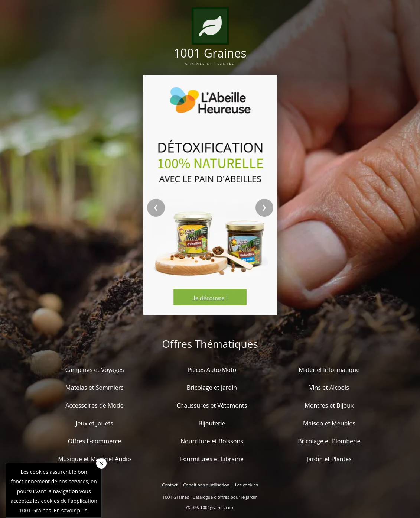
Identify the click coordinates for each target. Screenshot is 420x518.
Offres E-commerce (95, 441)
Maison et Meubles (329, 423)
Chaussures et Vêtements (212, 405)
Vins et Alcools (329, 388)
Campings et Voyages (94, 370)
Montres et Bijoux (329, 405)
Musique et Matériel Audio (95, 459)
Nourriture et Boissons (212, 441)
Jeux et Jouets (95, 423)
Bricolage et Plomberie (329, 441)
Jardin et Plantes (329, 459)
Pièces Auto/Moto (212, 370)
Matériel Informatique (329, 370)
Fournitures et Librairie (212, 459)
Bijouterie (212, 423)
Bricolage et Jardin (212, 388)
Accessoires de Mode (94, 405)
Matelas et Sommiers (95, 388)
